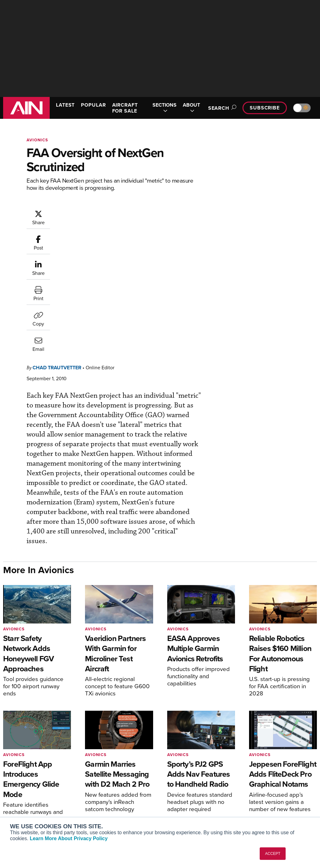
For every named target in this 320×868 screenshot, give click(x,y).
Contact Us (262, 792)
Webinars (179, 801)
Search (221, 108)
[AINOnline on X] (302, 737)
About (257, 767)
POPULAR (93, 105)
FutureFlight (20, 806)
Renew (96, 784)
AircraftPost (24, 789)
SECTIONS (165, 108)
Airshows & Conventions (194, 809)
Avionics (37, 140)
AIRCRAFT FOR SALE (125, 108)
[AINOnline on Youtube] (289, 737)
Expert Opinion (185, 775)
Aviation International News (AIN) (36, 778)
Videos (177, 792)
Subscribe (265, 108)
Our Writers (262, 775)
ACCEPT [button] (273, 854)
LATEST (65, 105)
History (258, 784)
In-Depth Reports (187, 784)
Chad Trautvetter (57, 241)
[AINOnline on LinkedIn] (314, 737)
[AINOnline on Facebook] (278, 737)
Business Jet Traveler (33, 797)
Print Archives (184, 767)
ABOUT (191, 108)
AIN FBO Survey (28, 767)
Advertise (264, 801)
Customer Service (107, 775)
